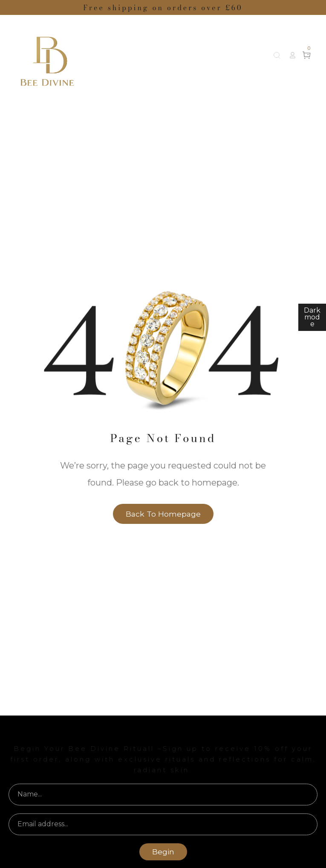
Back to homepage (163, 514)
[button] (293, 55)
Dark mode (312, 317)
